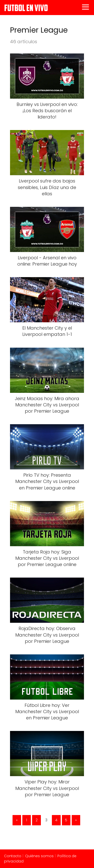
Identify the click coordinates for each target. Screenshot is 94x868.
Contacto (13, 856)
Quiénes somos (39, 856)
